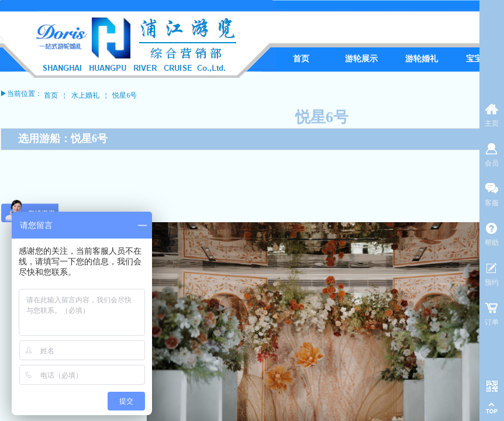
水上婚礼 (85, 95)
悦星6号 (125, 95)
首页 (51, 95)
